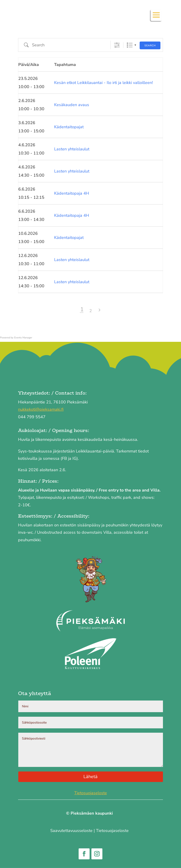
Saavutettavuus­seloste (71, 831)
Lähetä (90, 777)
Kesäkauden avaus (72, 105)
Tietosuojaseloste (91, 793)
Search (150, 46)
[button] (156, 18)
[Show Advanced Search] (117, 45)
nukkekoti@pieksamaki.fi (41, 409)
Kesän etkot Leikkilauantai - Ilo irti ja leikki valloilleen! (104, 83)
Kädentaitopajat (69, 127)
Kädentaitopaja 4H (72, 193)
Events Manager (23, 338)
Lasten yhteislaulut (72, 149)
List (130, 45)
